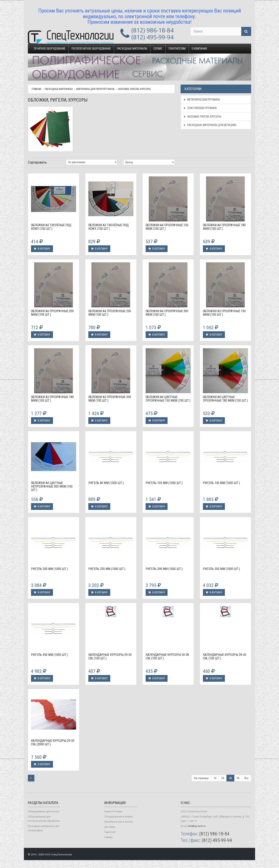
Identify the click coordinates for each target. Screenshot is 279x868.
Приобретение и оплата (119, 822)
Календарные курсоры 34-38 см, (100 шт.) (167, 657)
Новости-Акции (113, 811)
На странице (201, 778)
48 (230, 778)
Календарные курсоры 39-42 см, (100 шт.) (225, 657)
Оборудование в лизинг (119, 817)
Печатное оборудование (50, 49)
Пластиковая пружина (200, 108)
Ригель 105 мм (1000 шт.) (164, 483)
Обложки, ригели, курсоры (134, 89)
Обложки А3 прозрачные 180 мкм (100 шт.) (52, 399)
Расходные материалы (132, 49)
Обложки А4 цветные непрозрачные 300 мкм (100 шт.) (52, 486)
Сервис (158, 49)
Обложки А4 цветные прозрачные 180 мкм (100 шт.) (225, 399)
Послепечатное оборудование (91, 49)
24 (223, 778)
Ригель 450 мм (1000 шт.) (49, 655)
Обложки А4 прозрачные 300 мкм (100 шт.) (167, 313)
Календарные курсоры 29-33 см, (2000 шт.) (53, 742)
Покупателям (177, 49)
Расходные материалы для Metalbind (210, 125)
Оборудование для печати (44, 811)
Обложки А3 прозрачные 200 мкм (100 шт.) (110, 399)
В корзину (42, 249)
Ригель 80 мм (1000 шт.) (106, 483)
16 (215, 778)
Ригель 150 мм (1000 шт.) (221, 483)
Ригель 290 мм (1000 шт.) (164, 569)
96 (238, 778)
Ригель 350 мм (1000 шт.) (221, 569)
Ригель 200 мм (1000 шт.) (49, 569)
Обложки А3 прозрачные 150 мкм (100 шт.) (224, 313)
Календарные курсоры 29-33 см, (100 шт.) (110, 657)
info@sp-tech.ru (197, 826)
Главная (36, 89)
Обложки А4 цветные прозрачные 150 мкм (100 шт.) (168, 399)
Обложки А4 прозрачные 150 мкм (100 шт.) (167, 227)
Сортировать (37, 162)
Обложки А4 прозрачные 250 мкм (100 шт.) (110, 313)
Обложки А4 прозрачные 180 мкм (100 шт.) (224, 227)
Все (246, 778)
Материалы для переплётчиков (95, 89)
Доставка (110, 827)
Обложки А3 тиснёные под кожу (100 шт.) (108, 227)
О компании (199, 49)
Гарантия (110, 832)
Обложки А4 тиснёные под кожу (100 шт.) (51, 227)
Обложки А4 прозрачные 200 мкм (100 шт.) (52, 313)
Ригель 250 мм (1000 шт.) (107, 569)
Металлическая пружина (202, 100)
